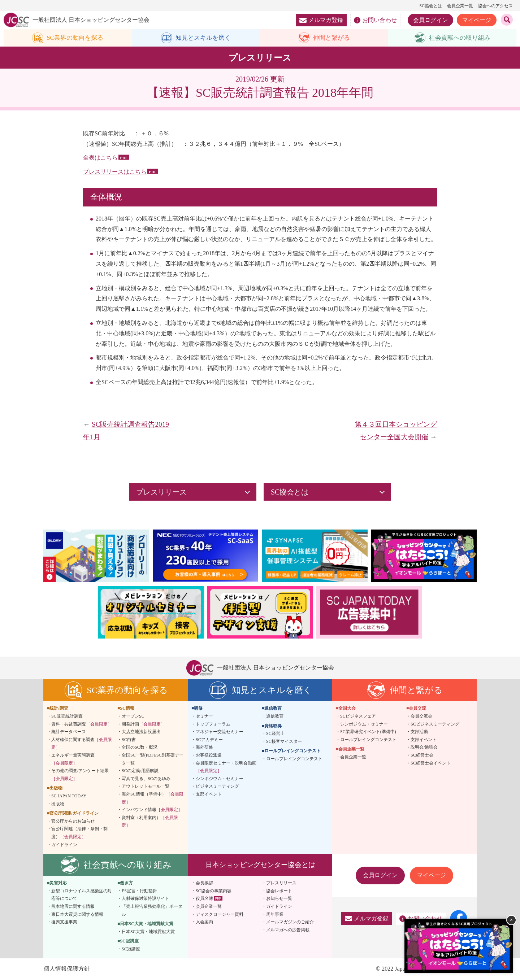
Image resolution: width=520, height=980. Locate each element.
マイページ (477, 20)
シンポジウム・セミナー (220, 779)
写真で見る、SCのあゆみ (146, 779)
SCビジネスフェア (358, 717)
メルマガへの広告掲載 (288, 930)
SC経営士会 (422, 755)
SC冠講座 (131, 949)
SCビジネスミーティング (435, 724)
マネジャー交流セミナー (220, 732)
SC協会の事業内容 (214, 891)
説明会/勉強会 (424, 748)
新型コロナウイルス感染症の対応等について (82, 895)
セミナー (204, 717)
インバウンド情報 (152, 810)
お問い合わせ (375, 20)
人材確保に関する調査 (82, 744)
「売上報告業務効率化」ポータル (152, 911)
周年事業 (275, 915)
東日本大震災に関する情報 (77, 915)
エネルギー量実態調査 (73, 759)
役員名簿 (204, 899)
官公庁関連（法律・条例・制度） (79, 833)
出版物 (58, 804)
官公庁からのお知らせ (73, 822)
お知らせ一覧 (279, 899)
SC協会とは (431, 6)
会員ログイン (430, 20)
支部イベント (209, 794)
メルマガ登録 (321, 20)
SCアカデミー (209, 740)
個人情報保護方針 (66, 969)
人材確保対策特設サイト (146, 899)
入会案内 (204, 922)
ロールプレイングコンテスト (294, 759)
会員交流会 (421, 717)
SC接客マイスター (284, 742)
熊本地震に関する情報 (73, 907)
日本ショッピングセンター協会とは (260, 865)
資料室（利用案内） (150, 822)
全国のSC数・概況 (140, 748)
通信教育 (275, 717)
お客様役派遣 (209, 755)
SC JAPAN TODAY (69, 796)
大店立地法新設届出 (141, 732)
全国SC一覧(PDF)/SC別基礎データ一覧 (153, 759)
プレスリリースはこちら (115, 172)
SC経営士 (275, 734)
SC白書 (129, 740)
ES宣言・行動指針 (139, 891)
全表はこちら (100, 158)
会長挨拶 (204, 883)
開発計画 (143, 724)
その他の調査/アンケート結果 (80, 775)
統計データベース (69, 732)
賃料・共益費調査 (82, 724)
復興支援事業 (64, 922)
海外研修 (204, 748)
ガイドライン (64, 845)
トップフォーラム (213, 724)
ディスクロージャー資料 (220, 915)
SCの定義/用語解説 (140, 771)
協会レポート (279, 891)
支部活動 (419, 732)
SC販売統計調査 (67, 717)
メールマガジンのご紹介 (290, 922)
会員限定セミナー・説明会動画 (226, 767)
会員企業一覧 (460, 6)
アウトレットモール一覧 (146, 787)
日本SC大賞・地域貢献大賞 (148, 932)
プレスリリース (281, 883)
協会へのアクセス (495, 6)
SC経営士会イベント (431, 763)
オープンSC (133, 717)
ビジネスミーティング (217, 787)
